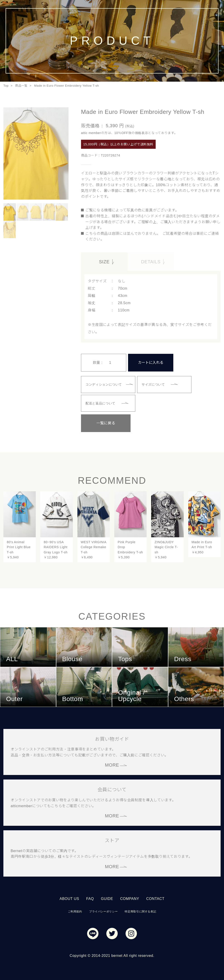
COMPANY (130, 898)
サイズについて (153, 384)
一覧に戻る (104, 423)
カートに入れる (151, 362)
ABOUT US (69, 898)
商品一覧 (21, 86)
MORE (112, 765)
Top (6, 86)
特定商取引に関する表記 (140, 911)
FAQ (90, 898)
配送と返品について (101, 403)
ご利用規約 (75, 911)
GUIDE (107, 898)
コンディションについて (104, 384)
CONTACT (155, 898)
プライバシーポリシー (103, 911)
